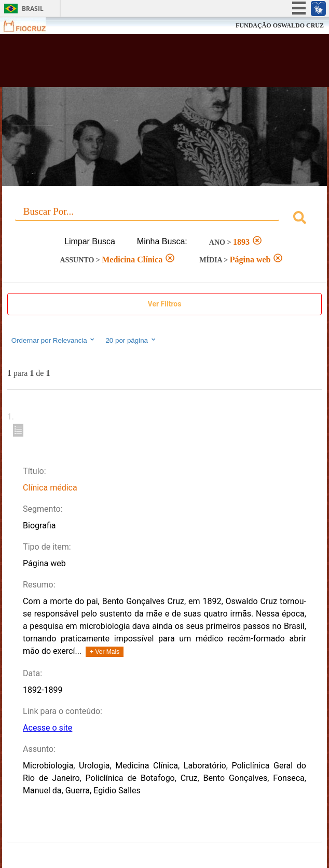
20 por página (131, 340)
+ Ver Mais (105, 652)
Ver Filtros (165, 304)
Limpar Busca (90, 241)
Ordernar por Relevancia (54, 340)
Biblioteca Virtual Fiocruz (137, 64)
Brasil (33, 9)
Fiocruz (31, 26)
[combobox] (164, 219)
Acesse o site (47, 728)
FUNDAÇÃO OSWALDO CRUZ (280, 25)
